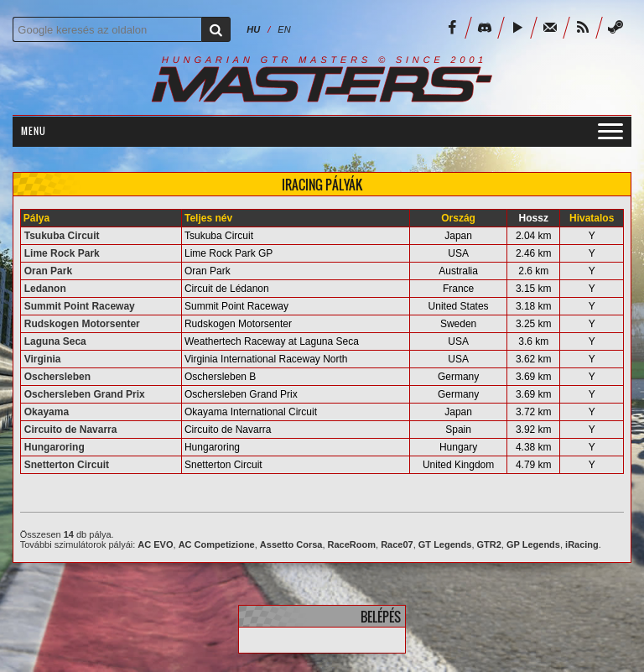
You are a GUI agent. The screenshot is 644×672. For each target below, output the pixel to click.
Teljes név (208, 218)
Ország (458, 218)
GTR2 (489, 544)
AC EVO (155, 544)
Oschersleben (57, 377)
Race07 (397, 544)
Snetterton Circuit (67, 465)
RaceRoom (352, 544)
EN (284, 29)
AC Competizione (217, 544)
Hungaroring (55, 447)
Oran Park (48, 271)
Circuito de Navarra (71, 430)
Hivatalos (592, 218)
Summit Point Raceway (80, 306)
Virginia (43, 359)
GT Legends (445, 544)
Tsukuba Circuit (62, 236)
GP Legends (533, 544)
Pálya (36, 218)
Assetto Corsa (291, 544)
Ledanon (45, 289)
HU (253, 29)
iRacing (582, 544)
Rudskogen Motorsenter (82, 324)
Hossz (534, 218)
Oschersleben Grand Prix (85, 394)
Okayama (47, 412)
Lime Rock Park (62, 253)
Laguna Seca (55, 341)
